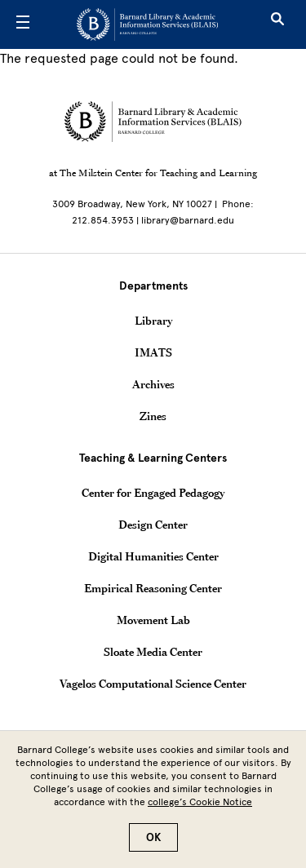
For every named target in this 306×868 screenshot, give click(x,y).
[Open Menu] (23, 24)
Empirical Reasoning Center (153, 588)
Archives (153, 384)
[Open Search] (277, 24)
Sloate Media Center (153, 652)
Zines (153, 416)
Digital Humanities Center (153, 556)
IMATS (153, 352)
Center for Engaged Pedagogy (153, 493)
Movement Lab (153, 620)
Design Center (153, 525)
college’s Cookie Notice (200, 811)
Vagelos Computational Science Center (153, 684)
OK (153, 846)
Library (153, 321)
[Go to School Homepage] (147, 24)
